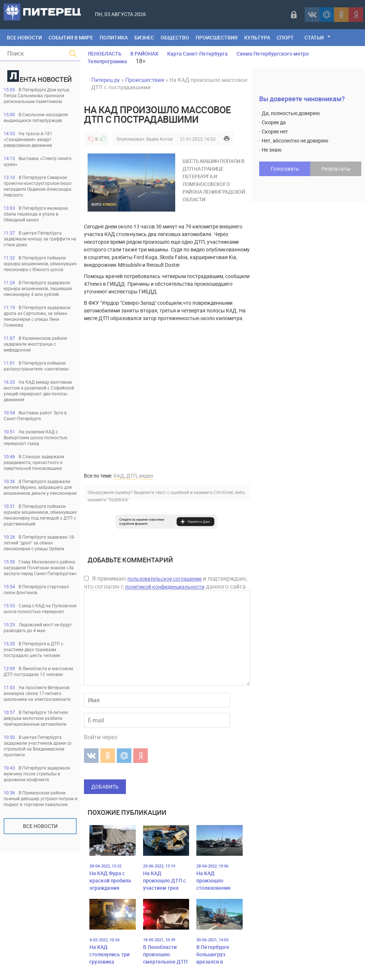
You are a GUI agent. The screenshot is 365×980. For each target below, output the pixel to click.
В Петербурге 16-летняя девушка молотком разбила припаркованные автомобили (36, 718)
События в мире (71, 37)
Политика (114, 37)
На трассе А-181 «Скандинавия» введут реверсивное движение (28, 139)
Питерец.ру (105, 80)
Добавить (105, 787)
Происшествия (217, 37)
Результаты (336, 169)
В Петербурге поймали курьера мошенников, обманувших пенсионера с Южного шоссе (40, 263)
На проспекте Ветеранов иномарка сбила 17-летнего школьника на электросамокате (37, 693)
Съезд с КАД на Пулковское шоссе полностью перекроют (40, 608)
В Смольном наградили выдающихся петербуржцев (36, 117)
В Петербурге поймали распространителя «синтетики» (36, 366)
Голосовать (285, 169)
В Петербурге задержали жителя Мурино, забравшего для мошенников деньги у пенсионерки (40, 487)
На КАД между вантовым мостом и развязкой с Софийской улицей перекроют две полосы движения (39, 391)
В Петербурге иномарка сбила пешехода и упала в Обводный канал (36, 214)
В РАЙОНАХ (144, 54)
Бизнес (144, 37)
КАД (119, 476)
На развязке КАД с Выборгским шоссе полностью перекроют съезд (36, 437)
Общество (175, 37)
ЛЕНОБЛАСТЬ (105, 54)
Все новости (40, 826)
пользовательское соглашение (164, 579)
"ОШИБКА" (118, 500)
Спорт (285, 37)
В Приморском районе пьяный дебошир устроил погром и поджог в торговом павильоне (41, 798)
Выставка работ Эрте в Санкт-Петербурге (35, 415)
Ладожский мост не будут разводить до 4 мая (38, 627)
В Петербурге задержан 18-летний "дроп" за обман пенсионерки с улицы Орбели (39, 543)
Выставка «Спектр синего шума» (38, 161)
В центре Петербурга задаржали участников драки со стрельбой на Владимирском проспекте (38, 746)
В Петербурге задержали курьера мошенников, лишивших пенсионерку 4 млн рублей (38, 288)
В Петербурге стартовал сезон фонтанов (36, 589)
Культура (257, 37)
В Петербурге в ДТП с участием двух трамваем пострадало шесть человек (33, 649)
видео (146, 476)
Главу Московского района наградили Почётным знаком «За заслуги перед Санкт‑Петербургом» (40, 567)
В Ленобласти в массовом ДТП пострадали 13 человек (38, 671)
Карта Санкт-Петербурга (197, 54)
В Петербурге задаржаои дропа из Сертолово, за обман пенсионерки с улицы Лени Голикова (37, 316)
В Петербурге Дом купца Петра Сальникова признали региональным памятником (36, 95)
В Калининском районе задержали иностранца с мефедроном (35, 344)
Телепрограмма (107, 61)
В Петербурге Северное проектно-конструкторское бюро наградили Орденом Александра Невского (38, 186)
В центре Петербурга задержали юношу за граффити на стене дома (40, 239)
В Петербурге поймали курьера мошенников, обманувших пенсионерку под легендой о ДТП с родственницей (40, 515)
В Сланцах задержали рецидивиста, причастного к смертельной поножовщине (34, 462)
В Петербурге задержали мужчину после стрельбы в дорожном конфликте (37, 774)
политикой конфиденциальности (165, 587)
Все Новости (24, 37)
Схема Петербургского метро (273, 54)
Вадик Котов (160, 139)
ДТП (132, 476)
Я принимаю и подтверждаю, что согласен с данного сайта (166, 582)
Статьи (314, 37)
